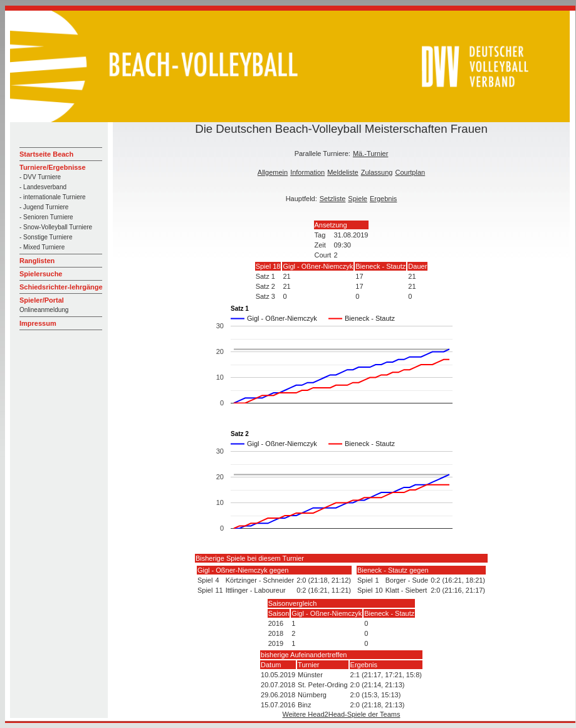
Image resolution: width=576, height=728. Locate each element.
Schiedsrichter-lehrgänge (61, 287)
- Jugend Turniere (44, 207)
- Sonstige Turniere (46, 237)
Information (307, 172)
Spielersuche (41, 274)
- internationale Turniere (53, 197)
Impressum (38, 323)
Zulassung (377, 172)
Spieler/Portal (42, 300)
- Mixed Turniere (42, 247)
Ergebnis (383, 199)
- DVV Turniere (40, 177)
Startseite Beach (46, 154)
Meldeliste (343, 172)
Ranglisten (37, 261)
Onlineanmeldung (44, 310)
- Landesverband (43, 187)
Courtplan (410, 172)
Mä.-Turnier (370, 153)
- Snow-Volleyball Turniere (56, 227)
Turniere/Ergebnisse (53, 167)
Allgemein (273, 172)
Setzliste (333, 199)
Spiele (358, 199)
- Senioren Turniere (46, 217)
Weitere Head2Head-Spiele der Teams (342, 714)
